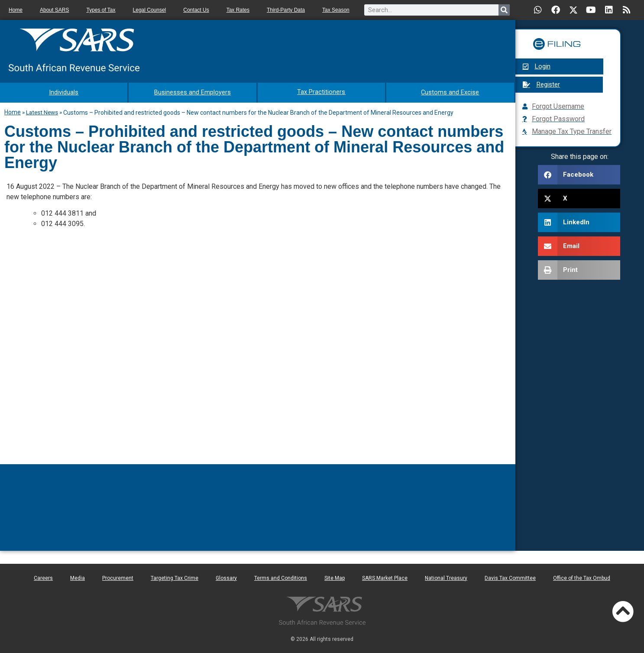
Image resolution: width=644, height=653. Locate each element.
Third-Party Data (286, 10)
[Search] (504, 10)
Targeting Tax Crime (175, 577)
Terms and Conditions (281, 577)
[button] (579, 175)
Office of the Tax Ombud (582, 577)
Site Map (335, 577)
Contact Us (196, 10)
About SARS (54, 10)
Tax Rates (238, 10)
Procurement (118, 577)
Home (16, 10)
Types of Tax (101, 10)
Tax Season (336, 10)
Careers (43, 577)
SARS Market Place (385, 577)
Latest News (42, 111)
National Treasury (446, 577)
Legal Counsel (150, 10)
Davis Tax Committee (510, 577)
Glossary (226, 577)
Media (78, 577)
